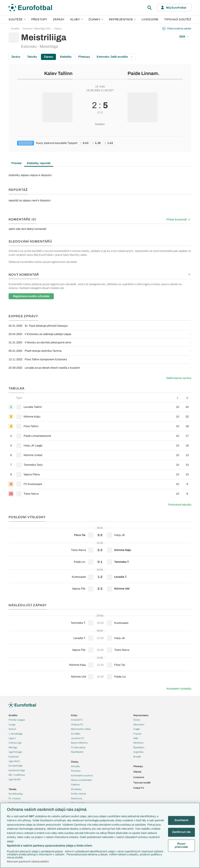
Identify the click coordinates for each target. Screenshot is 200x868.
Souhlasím (181, 820)
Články (75, 762)
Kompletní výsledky (179, 689)
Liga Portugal (15, 752)
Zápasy (59, 19)
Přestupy (39, 19)
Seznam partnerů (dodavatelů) (28, 862)
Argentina (138, 752)
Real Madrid (77, 752)
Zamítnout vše (181, 832)
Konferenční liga (17, 770)
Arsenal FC (77, 720)
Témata (12, 789)
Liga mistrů (14, 761)
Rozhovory (77, 798)
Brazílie (137, 757)
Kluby (77, 19)
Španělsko (139, 747)
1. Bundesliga (16, 734)
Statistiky (66, 57)
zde (62, 288)
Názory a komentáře (81, 780)
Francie (137, 734)
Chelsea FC (77, 724)
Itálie (136, 738)
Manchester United (81, 729)
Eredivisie (14, 757)
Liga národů (15, 779)
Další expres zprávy (179, 378)
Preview (17, 163)
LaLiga (12, 724)
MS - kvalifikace (17, 775)
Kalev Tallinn (58, 73)
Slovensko (139, 724)
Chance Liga (15, 743)
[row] (100, 407)
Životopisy (76, 789)
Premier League (17, 720)
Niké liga (13, 747)
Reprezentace (122, 19)
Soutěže (17, 19)
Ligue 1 (12, 738)
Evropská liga (16, 766)
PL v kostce (15, 798)
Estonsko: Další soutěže (115, 57)
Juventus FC (78, 738)
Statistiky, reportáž (39, 163)
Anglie (137, 729)
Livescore (150, 19)
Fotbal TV (139, 788)
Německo (138, 743)
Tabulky (32, 57)
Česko (137, 720)
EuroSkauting (16, 794)
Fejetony (75, 784)
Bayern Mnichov (79, 743)
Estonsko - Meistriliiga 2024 (37, 28)
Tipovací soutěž (178, 19)
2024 (184, 37)
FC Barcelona (78, 747)
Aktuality (75, 766)
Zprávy (16, 57)
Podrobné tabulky (180, 505)
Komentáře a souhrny (82, 775)
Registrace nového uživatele (31, 296)
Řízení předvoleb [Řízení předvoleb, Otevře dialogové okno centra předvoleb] (181, 846)
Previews (76, 771)
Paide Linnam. (144, 73)
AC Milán (76, 734)
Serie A (12, 729)
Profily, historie (78, 794)
